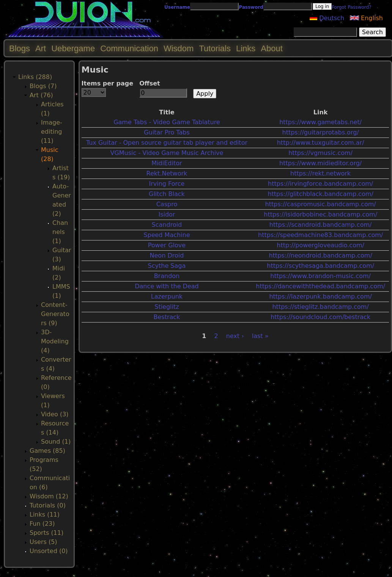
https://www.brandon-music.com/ (320, 276)
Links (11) (45, 515)
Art (41, 48)
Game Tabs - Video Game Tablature (167, 122)
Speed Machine (167, 235)
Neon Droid (167, 255)
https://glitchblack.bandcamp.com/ (320, 194)
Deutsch (327, 18)
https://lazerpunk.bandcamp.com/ (320, 296)
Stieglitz (167, 307)
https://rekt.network (320, 173)
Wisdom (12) (49, 496)
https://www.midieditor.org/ (320, 163)
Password (251, 7)
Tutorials (215, 48)
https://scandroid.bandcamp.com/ (321, 225)
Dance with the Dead (167, 286)
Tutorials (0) (48, 505)
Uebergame (73, 48)
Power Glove (167, 245)
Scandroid (167, 225)
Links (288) (35, 77)
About (272, 48)
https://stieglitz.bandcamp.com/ (320, 307)
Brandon (167, 276)
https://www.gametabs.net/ (320, 122)
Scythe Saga (167, 266)
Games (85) (47, 451)
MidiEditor (167, 163)
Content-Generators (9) (55, 314)
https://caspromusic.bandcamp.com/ (321, 204)
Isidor (167, 214)
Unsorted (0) (49, 551)
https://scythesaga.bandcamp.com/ (320, 266)
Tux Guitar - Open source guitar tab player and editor (167, 143)
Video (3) (55, 414)
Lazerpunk (167, 296)
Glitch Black (167, 194)
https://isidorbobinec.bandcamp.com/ (320, 214)
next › (235, 336)
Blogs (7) (43, 86)
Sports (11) (46, 533)
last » (260, 336)
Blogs (20, 48)
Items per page (108, 83)
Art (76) (41, 95)
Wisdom (179, 48)
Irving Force (167, 184)
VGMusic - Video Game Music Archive (167, 153)
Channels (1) (60, 232)
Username (177, 7)
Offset (150, 83)
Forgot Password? (351, 7)
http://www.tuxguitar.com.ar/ (321, 143)
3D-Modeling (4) (55, 341)
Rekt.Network (167, 173)
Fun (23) (42, 524)
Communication (129, 48)
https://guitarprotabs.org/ (321, 132)
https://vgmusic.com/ (320, 153)
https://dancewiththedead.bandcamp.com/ (320, 286)
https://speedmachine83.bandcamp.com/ (320, 235)
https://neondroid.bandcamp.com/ (320, 255)
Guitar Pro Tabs (167, 132)
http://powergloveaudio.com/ (320, 245)
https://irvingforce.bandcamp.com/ (320, 184)
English (366, 18)
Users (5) (43, 542)
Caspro (167, 204)
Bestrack (167, 317)
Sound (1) (56, 442)
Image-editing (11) (52, 132)
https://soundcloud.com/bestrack (320, 317)
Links (246, 48)
